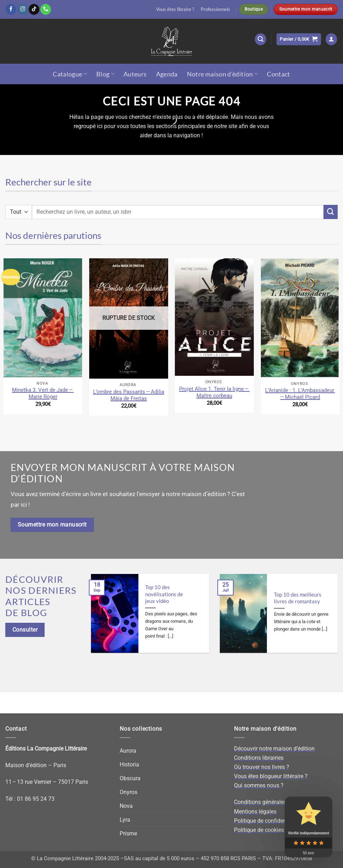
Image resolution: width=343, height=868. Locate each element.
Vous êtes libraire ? (175, 9)
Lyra (125, 820)
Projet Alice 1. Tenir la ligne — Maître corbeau (214, 392)
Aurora (128, 751)
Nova (126, 806)
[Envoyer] (331, 212)
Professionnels (215, 9)
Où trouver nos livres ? (262, 767)
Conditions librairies (259, 758)
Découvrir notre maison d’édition (274, 749)
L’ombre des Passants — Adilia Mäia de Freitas (129, 395)
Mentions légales (255, 812)
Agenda (167, 74)
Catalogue (70, 74)
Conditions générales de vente (271, 802)
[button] (261, 39)
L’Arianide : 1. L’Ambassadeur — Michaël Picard (300, 394)
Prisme (128, 833)
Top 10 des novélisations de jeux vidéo (164, 594)
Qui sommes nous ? (259, 785)
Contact (279, 74)
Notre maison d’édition (222, 74)
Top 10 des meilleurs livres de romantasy (298, 598)
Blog (105, 74)
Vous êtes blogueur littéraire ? (271, 776)
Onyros (128, 792)
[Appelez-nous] (46, 9)
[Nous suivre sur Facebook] (11, 9)
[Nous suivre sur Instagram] (23, 9)
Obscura (130, 778)
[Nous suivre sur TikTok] (34, 9)
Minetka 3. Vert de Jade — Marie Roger (43, 393)
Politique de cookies (259, 830)
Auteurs (135, 74)
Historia (129, 764)
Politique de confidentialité (267, 821)
